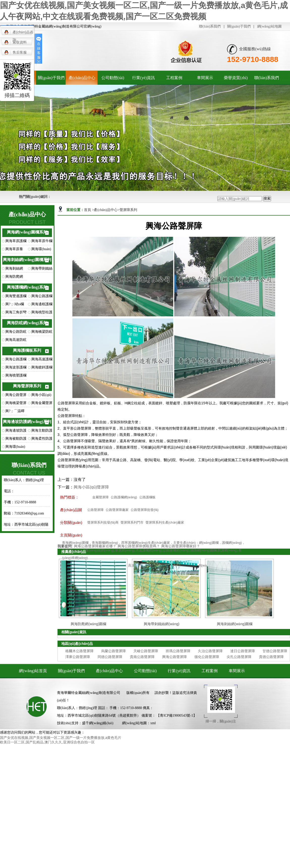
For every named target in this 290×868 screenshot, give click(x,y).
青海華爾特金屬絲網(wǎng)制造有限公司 (89, 693)
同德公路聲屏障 (110, 657)
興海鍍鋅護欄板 (42, 368)
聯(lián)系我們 (210, 26)
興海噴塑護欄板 (16, 377)
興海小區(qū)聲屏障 (41, 396)
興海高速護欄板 (42, 360)
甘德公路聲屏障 (275, 651)
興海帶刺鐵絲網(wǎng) (42, 270)
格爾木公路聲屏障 (79, 651)
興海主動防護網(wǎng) (42, 432)
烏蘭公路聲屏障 (113, 651)
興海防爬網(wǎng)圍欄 (14, 278)
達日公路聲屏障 (243, 651)
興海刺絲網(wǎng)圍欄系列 (27, 260)
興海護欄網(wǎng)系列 (27, 287)
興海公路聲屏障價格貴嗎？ (139, 546)
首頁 (88, 210)
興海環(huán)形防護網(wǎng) (15, 448)
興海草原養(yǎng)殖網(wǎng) (14, 250)
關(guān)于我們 (239, 26)
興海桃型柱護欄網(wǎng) (42, 313)
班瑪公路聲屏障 (178, 651)
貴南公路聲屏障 (142, 657)
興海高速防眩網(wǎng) (16, 341)
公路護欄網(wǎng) (124, 497)
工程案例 (174, 78)
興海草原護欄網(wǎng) (16, 242)
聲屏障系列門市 (132, 522)
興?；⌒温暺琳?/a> (15, 412)
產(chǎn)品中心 (82, 78)
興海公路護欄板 (16, 360)
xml (153, 723)
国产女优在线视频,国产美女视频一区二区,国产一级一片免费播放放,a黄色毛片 (61, 738)
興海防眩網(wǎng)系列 (27, 323)
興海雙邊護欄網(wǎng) (16, 297)
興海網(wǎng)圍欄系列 (27, 232)
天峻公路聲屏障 (146, 651)
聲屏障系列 (128, 210)
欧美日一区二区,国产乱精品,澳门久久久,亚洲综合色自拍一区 (47, 742)
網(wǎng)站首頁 (33, 671)
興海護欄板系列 (27, 350)
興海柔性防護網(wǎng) (42, 440)
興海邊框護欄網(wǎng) (42, 305)
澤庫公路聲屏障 (78, 657)
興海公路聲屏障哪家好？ (181, 546)
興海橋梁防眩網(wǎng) (42, 333)
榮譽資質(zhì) (236, 78)
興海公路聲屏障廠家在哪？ (95, 546)
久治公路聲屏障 (210, 651)
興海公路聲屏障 (16, 396)
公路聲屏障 (95, 510)
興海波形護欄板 (16, 368)
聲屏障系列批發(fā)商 (103, 522)
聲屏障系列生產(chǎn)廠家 (165, 522)
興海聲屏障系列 (27, 386)
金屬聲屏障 (100, 497)
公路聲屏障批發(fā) (145, 510)
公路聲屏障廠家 (117, 510)
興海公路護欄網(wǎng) (42, 297)
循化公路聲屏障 (207, 657)
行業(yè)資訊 (143, 78)
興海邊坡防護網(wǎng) (16, 432)
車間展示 (205, 78)
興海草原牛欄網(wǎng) (42, 242)
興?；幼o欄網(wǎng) (15, 305)
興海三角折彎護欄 (16, 313)
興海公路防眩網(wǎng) (16, 333)
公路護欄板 (147, 497)
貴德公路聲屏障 (271, 657)
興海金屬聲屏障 (42, 404)
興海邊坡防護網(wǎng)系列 (27, 422)
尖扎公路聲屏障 (239, 657)
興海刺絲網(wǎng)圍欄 (14, 270)
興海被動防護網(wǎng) (16, 440)
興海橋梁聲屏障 (16, 404)
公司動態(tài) (113, 78)
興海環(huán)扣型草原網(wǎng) (41, 250)
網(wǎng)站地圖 (269, 26)
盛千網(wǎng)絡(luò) (98, 723)
